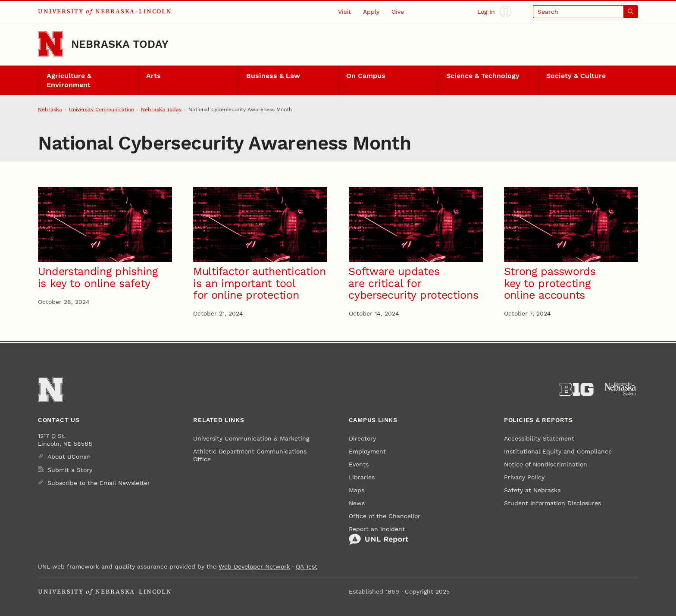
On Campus (366, 76)
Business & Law (273, 76)
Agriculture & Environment (69, 80)
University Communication (102, 109)
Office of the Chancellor (385, 516)
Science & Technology (483, 76)
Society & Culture (576, 76)
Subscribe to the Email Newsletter (99, 483)
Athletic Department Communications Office (250, 455)
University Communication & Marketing (251, 438)
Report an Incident (379, 535)
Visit (344, 12)
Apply (371, 12)
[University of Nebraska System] (621, 389)
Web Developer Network (254, 566)
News (357, 503)
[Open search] (585, 11)
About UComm (69, 457)
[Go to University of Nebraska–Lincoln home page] (50, 44)
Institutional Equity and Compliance (558, 451)
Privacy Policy (524, 477)
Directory (362, 438)
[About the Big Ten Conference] (577, 389)
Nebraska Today (120, 44)
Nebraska (50, 109)
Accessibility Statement (539, 438)
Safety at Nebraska (532, 490)
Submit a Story (70, 470)
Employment (367, 451)
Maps (357, 490)
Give (398, 12)
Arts (153, 76)
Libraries (362, 477)
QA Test (307, 566)
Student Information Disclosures (552, 503)
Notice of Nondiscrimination (546, 464)
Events (359, 464)
